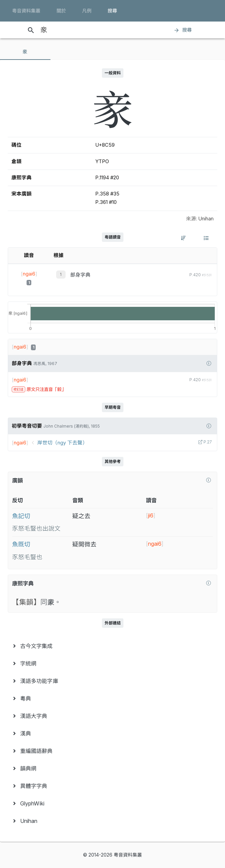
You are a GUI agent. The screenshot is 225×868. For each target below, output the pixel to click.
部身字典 (80, 275)
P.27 (207, 442)
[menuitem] (113, 646)
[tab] (25, 52)
